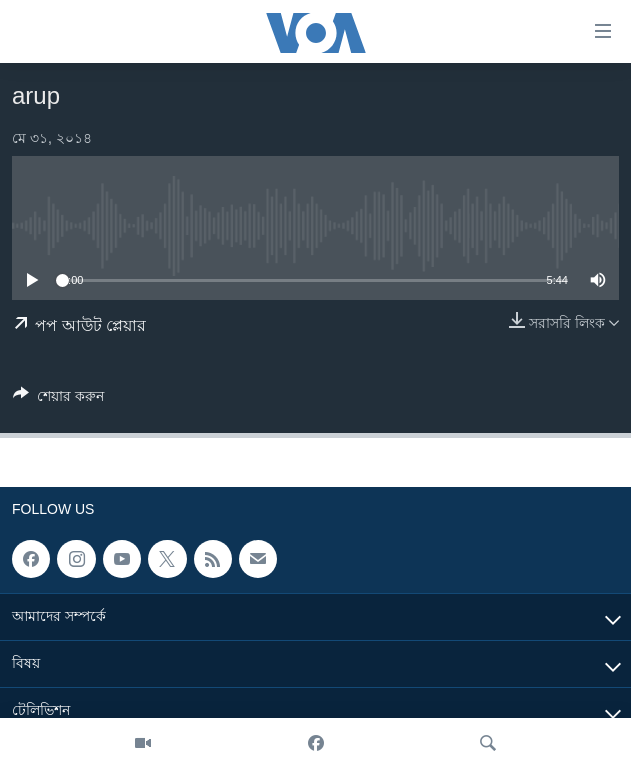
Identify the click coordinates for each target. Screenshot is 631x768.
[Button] (58, 399)
